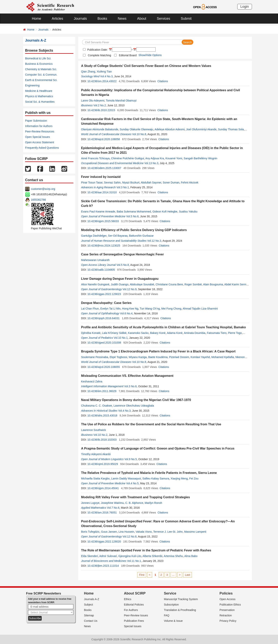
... (173, 575)
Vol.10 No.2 (100, 435)
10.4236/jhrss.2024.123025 (104, 246)
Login (245, 7)
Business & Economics (39, 64)
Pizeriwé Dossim (179, 357)
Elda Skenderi (89, 556)
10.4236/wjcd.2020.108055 (104, 367)
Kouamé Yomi (174, 158)
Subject (89, 605)
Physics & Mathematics (39, 96)
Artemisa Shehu (173, 556)
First (142, 575)
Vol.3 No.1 (123, 187)
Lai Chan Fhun (90, 309)
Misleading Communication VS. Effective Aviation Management (127, 376)
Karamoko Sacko (138, 333)
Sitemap (89, 615)
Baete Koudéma (158, 357)
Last (187, 575)
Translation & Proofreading (180, 610)
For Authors (131, 610)
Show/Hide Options (150, 55)
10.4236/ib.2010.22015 (101, 110)
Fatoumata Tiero (217, 333)
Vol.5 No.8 (123, 265)
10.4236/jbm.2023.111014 (103, 566)
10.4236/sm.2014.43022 (102, 81)
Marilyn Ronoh (153, 503)
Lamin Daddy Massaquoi (126, 479)
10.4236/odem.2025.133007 (104, 168)
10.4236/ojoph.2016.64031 (104, 318)
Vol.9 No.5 (131, 459)
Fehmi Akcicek (190, 183)
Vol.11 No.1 (134, 561)
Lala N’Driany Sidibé (114, 333)
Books (102, 19)
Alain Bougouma (213, 284)
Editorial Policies (134, 605)
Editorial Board (128, 55)
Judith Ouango (120, 284)
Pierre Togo (235, 333)
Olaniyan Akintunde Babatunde (100, 129)
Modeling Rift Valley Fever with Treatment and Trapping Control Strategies (136, 497)
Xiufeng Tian (104, 72)
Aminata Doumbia (195, 333)
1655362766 (38, 200)
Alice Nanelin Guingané (95, 284)
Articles (57, 19)
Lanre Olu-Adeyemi (93, 101)
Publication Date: (97, 50)
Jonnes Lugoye (90, 503)
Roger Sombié (193, 284)
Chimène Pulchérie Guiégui (127, 158)
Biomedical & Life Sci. (38, 58)
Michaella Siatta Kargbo (95, 479)
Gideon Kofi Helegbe (165, 212)
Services (163, 19)
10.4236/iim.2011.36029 (102, 391)
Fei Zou (194, 479)
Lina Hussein (126, 532)
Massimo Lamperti (195, 532)
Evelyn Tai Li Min (111, 309)
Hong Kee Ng (130, 309)
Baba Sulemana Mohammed (134, 212)
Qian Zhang (88, 72)
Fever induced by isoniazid (101, 177)
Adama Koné (175, 333)
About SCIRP (135, 593)
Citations (163, 81)
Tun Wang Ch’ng (150, 309)
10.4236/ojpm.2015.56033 (103, 221)
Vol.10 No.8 (139, 134)
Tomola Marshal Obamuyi (121, 101)
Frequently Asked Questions (42, 148)
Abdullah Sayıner (151, 183)
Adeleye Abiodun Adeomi (170, 129)
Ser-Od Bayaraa (118, 236)
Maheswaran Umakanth (95, 260)
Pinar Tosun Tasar (92, 183)
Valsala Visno (144, 532)
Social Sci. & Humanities (40, 102)
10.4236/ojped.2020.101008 (104, 343)
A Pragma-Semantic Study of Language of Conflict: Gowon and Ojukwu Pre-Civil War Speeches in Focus (158, 448)
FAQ (167, 615)
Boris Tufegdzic (90, 532)
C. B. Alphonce (134, 503)
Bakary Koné (158, 333)
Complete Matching (100, 55)
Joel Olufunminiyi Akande (201, 129)
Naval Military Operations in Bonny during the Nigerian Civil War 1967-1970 (136, 400)
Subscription (171, 605)
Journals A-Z (92, 599)
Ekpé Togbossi (118, 357)
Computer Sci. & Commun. (41, 75)
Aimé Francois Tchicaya (95, 158)
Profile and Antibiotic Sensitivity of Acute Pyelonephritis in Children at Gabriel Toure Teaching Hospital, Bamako (163, 327)
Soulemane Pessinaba (95, 357)
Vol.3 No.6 (130, 386)
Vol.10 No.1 (121, 338)
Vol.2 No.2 (100, 105)
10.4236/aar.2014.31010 (102, 192)
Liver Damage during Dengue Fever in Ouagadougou (120, 279)
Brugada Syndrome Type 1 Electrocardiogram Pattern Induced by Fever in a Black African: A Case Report (158, 351)
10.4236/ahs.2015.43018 (102, 415)
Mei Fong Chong (171, 309)
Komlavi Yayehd (200, 357)
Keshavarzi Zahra (92, 381)
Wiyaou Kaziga (138, 357)
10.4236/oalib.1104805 (101, 270)
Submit (186, 19)
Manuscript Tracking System (181, 599)
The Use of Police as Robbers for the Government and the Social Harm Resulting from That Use (151, 424)
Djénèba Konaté (91, 333)
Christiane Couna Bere (169, 284)
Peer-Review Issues (136, 615)
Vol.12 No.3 (154, 241)
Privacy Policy (228, 621)
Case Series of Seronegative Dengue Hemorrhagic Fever (122, 254)
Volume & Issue (173, 621)
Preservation (227, 610)
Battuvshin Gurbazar (141, 236)
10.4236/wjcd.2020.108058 (104, 139)
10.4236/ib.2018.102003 (102, 440)
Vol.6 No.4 (126, 313)
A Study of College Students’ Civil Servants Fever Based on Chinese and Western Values (146, 66)
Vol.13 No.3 (151, 163)
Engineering (32, 85)
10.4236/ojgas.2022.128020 (104, 542)
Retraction (226, 615)
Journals (80, 19)
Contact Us (91, 621)
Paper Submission (36, 121)
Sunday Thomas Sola (231, 129)
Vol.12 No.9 (130, 289)
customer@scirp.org (43, 189)
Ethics (128, 599)
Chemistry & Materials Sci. (41, 69)
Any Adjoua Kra (155, 158)
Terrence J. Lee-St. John (168, 532)
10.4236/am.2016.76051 (102, 513)
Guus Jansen (109, 532)
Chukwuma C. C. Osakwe (97, 406)
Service (170, 593)
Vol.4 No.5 (132, 483)
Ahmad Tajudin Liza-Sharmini (200, 309)
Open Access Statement (40, 142)
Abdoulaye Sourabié (142, 284)
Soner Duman (171, 183)
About (142, 19)
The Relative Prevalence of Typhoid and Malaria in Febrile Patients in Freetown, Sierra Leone (149, 473)
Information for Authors (39, 126)
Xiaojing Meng (179, 479)
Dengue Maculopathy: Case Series (106, 303)
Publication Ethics (230, 605)
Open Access (228, 599)
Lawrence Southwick (93, 430)
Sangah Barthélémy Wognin (200, 158)
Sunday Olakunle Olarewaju (136, 129)
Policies (226, 593)
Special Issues (133, 626)
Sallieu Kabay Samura (156, 479)
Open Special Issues (37, 137)
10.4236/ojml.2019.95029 (103, 464)
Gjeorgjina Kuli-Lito (130, 556)
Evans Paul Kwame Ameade (98, 212)
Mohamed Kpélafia (223, 357)
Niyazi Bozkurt (131, 183)
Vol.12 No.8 (130, 537)
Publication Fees (134, 621)
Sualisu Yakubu (188, 212)
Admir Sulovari (108, 556)
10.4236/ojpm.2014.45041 (103, 488)
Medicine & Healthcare (39, 91)
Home (36, 19)
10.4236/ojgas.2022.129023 (104, 294)
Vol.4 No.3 (106, 76)
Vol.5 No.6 (132, 216)
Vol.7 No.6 (113, 508)
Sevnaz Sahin (112, 183)
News (122, 19)
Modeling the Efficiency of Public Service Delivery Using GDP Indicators (134, 230)
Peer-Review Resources (40, 131)
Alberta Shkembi (152, 556)
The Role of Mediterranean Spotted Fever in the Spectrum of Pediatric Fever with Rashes (146, 550)
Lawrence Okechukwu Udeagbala (134, 406)
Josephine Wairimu (112, 503)
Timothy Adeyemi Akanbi (96, 454)
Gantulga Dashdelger (94, 236)
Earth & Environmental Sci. (41, 80)
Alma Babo (191, 556)
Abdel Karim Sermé (236, 284)
